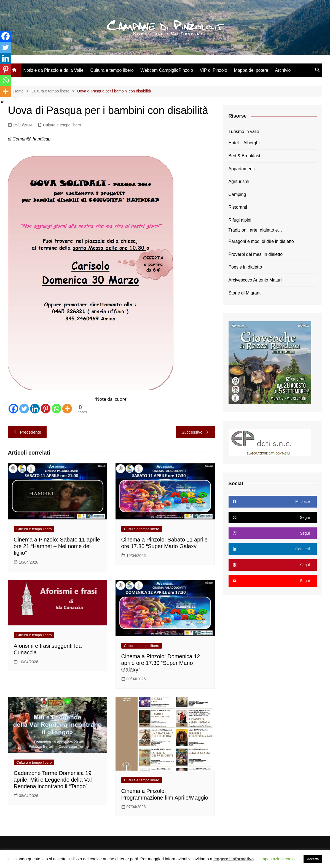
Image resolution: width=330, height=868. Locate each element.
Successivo (195, 432)
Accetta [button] (313, 859)
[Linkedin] (35, 409)
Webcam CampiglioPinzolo (167, 70)
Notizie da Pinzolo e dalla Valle (54, 70)
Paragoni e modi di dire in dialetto (261, 241)
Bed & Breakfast (245, 156)
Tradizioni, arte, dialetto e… (255, 230)
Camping (237, 194)
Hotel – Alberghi (244, 143)
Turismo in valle (244, 132)
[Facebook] (13, 409)
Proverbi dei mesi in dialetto (256, 254)
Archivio (283, 70)
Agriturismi (239, 181)
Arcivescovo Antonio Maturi (255, 280)
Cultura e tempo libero (112, 70)
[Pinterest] (46, 409)
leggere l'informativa (234, 859)
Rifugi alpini (240, 220)
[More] (67, 409)
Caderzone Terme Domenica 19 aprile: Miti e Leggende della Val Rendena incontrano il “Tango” (53, 780)
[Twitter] (24, 409)
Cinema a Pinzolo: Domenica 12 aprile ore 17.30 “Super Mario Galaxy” (161, 663)
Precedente (27, 432)
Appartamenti (242, 169)
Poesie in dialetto (245, 267)
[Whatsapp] (56, 409)
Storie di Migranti (245, 293)
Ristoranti (238, 207)
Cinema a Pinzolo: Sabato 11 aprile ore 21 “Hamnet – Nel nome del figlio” (57, 546)
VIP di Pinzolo (214, 70)
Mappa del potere (251, 70)
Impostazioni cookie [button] (278, 859)
